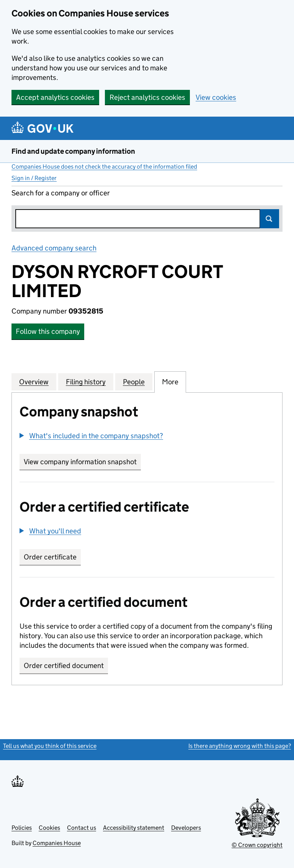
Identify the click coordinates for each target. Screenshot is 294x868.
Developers (186, 828)
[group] (147, 437)
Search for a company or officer (61, 193)
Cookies (49, 828)
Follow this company (48, 331)
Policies (22, 828)
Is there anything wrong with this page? (240, 746)
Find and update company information (73, 151)
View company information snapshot (82, 462)
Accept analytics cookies (55, 97)
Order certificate (50, 557)
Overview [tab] (34, 382)
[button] (91, 436)
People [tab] (134, 382)
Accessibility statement (134, 828)
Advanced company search (54, 248)
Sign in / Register (34, 178)
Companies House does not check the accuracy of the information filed (104, 167)
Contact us (82, 828)
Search (269, 219)
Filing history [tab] (86, 382)
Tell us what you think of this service (50, 746)
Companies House (57, 843)
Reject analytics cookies (147, 97)
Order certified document (64, 666)
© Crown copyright (257, 845)
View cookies (216, 97)
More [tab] (170, 382)
